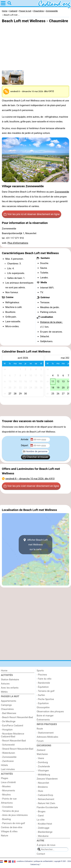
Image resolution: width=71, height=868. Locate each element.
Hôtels (4, 765)
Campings (6, 705)
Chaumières (7, 709)
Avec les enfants (10, 688)
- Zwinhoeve (7, 761)
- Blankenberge (45, 832)
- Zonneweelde (9, 757)
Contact (41, 854)
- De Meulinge (8, 721)
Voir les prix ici (32, 214)
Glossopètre (43, 707)
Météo (4, 692)
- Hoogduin (7, 730)
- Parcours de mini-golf (13, 823)
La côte (41, 820)
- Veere (40, 758)
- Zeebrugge (43, 828)
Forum (40, 741)
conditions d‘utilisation (24, 861)
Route (40, 729)
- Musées (6, 786)
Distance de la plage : (52, 322)
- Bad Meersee (9, 713)
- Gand (40, 816)
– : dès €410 (30, 479)
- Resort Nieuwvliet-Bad (13, 741)
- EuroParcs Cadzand (12, 726)
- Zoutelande (43, 766)
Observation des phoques (50, 711)
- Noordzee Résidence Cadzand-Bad (13, 735)
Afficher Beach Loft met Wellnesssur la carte (35, 545)
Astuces (5, 684)
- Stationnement (45, 733)
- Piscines (42, 675)
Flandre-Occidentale (47, 807)
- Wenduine (43, 836)
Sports (40, 671)
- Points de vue (9, 799)
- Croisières (7, 807)
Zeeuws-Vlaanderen (47, 779)
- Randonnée (43, 683)
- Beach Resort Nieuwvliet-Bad (17, 717)
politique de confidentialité (43, 861)
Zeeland (41, 750)
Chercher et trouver (35, 457)
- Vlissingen (43, 771)
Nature (5, 836)
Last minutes (8, 769)
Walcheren (42, 754)
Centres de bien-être (12, 827)
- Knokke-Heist (44, 824)
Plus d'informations (18, 243)
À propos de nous (46, 845)
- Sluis (40, 791)
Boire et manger (45, 716)
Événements (43, 720)
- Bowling (6, 819)
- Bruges (41, 811)
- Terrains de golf (46, 691)
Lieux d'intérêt (8, 782)
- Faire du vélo (44, 679)
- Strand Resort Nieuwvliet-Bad (17, 749)
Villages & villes (9, 831)
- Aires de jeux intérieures (14, 815)
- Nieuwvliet (43, 783)
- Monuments (8, 791)
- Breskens (42, 787)
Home (4, 671)
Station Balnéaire (10, 680)
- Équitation (43, 687)
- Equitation (43, 703)
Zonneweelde (62, 192)
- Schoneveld (8, 745)
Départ (25, 445)
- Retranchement (46, 799)
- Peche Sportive (45, 699)
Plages (5, 778)
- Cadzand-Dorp (45, 795)
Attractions (7, 803)
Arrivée (25, 439)
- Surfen (41, 695)
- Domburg (42, 762)
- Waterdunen (8, 753)
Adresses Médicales (47, 737)
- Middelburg (43, 775)
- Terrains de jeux (10, 811)
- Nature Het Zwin (46, 803)
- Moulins (6, 795)
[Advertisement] (35, 410)
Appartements (9, 701)
